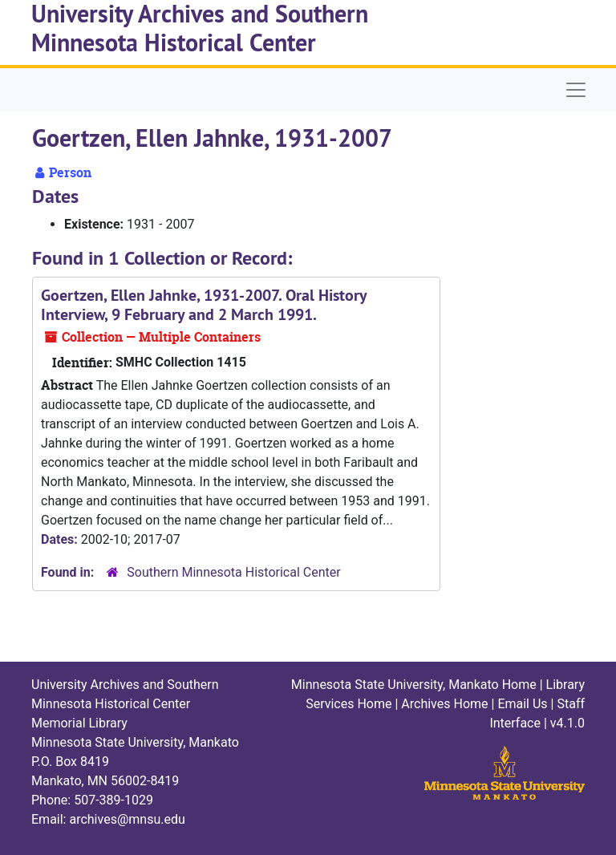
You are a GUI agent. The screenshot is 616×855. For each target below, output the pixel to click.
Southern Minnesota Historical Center (233, 572)
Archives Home (444, 704)
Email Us (522, 704)
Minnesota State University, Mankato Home (414, 685)
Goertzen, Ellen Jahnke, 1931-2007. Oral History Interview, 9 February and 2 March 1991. (204, 305)
